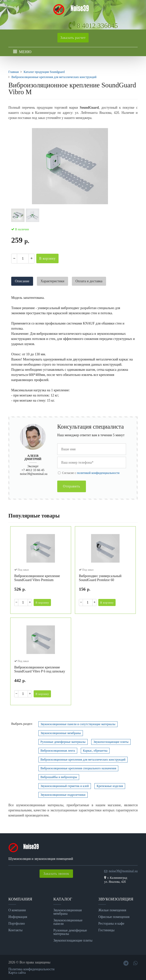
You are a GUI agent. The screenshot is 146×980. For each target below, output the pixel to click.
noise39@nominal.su (34, 474)
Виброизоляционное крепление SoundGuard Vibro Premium (37, 578)
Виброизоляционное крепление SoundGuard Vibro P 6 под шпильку (40, 669)
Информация (18, 917)
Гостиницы (106, 930)
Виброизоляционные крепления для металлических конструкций (83, 760)
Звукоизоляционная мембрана (68, 912)
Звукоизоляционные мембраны (61, 733)
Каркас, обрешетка (95, 751)
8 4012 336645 (97, 26)
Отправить (72, 486)
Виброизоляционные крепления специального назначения (78, 768)
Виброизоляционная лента (58, 751)
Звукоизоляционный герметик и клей (65, 786)
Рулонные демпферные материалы (63, 742)
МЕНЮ (25, 52)
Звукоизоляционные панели (68, 922)
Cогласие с (91, 473)
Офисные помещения (114, 917)
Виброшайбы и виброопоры (59, 777)
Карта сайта (17, 973)
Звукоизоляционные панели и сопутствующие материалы (78, 724)
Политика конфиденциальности (31, 969)
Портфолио (17, 923)
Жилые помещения (112, 910)
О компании (17, 910)
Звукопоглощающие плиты (111, 742)
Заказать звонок (56, 874)
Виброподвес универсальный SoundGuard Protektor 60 (100, 578)
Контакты (15, 930)
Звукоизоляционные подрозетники (63, 795)
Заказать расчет (73, 38)
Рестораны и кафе (111, 923)
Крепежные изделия (110, 786)
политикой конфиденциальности (98, 473)
